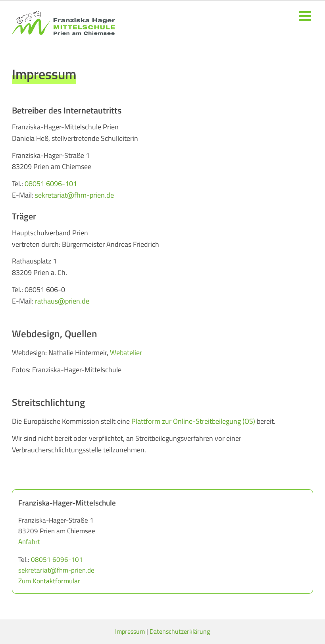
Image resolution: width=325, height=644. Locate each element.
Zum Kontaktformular (49, 581)
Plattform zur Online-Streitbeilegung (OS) (193, 421)
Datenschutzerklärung (180, 631)
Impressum (130, 631)
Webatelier (126, 353)
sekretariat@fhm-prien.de (74, 195)
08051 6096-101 (51, 184)
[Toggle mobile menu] (306, 16)
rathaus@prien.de (62, 301)
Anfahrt (29, 542)
